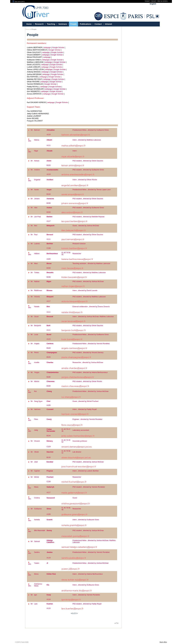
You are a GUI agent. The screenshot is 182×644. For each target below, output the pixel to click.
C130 (49, 248)
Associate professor (80, 441)
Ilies (36, 226)
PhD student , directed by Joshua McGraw (88, 282)
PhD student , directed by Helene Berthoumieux (90, 372)
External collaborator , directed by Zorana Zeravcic (91, 307)
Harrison (37, 409)
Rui (35, 391)
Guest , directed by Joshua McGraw (86, 226)
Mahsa (37, 140)
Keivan (37, 161)
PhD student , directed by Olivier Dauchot (88, 161)
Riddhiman (38, 291)
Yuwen (37, 563)
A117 (49, 221)
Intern (75, 151)
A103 (49, 259)
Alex (36, 208)
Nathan (37, 282)
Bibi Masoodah (40, 531)
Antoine (37, 170)
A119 (49, 135)
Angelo (37, 344)
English (153, 4)
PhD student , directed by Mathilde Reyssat (88, 217)
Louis (36, 335)
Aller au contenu (163, 1)
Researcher (77, 254)
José (36, 462)
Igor (35, 595)
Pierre (36, 353)
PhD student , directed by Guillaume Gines (88, 170)
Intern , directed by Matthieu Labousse (87, 140)
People (73, 24)
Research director (79, 244)
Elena (36, 574)
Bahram (37, 130)
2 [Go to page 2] (74, 613)
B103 (49, 165)
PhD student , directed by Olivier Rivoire (87, 381)
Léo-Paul (37, 217)
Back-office (163, 642)
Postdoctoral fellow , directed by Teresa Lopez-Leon (92, 190)
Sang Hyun (38, 401)
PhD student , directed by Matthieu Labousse (89, 273)
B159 (49, 203)
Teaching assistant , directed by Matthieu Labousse (91, 264)
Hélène (37, 254)
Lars (36, 604)
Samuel (37, 541)
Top (117, 623)
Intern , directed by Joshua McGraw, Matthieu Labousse (93, 317)
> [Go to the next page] (77, 613)
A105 (49, 405)
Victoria (37, 297)
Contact (98, 24)
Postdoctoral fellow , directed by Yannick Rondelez (91, 344)
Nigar (36, 151)
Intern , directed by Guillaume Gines (86, 520)
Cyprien (37, 471)
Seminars (63, 24)
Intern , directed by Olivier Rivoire (85, 180)
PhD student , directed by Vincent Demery (88, 353)
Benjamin (38, 326)
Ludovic (37, 244)
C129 (49, 447)
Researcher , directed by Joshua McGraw (88, 362)
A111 (49, 145)
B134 (49, 436)
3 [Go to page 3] (76, 613)
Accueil (154, 1)
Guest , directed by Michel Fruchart (85, 401)
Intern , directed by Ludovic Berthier (86, 471)
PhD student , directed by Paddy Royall (87, 604)
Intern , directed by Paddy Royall (84, 409)
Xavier (36, 190)
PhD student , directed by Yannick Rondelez (89, 487)
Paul (36, 235)
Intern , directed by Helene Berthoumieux (88, 574)
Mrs (30, 141)
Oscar (36, 317)
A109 (49, 514)
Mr (32, 130)
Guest (75, 498)
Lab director (77, 452)
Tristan (37, 273)
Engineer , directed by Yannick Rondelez (87, 419)
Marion (37, 381)
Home (29, 24)
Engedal (37, 180)
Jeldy (36, 430)
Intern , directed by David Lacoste (85, 291)
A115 (49, 339)
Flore (36, 419)
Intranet (147, 1)
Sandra (37, 552)
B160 (49, 377)
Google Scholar (58, 47)
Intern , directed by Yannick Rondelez (86, 595)
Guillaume (38, 509)
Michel (37, 477)
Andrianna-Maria (38, 585)
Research (39, 24)
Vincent (37, 441)
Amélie (37, 362)
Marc (36, 264)
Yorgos (37, 372)
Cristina (37, 498)
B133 (49, 457)
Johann (37, 199)
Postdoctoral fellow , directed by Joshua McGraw (90, 391)
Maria (36, 487)
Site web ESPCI (19, 2)
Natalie (37, 307)
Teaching (51, 24)
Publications (86, 24)
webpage (47, 47)
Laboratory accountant (81, 430)
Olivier (36, 452)
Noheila (37, 520)
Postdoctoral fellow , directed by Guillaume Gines (91, 130)
